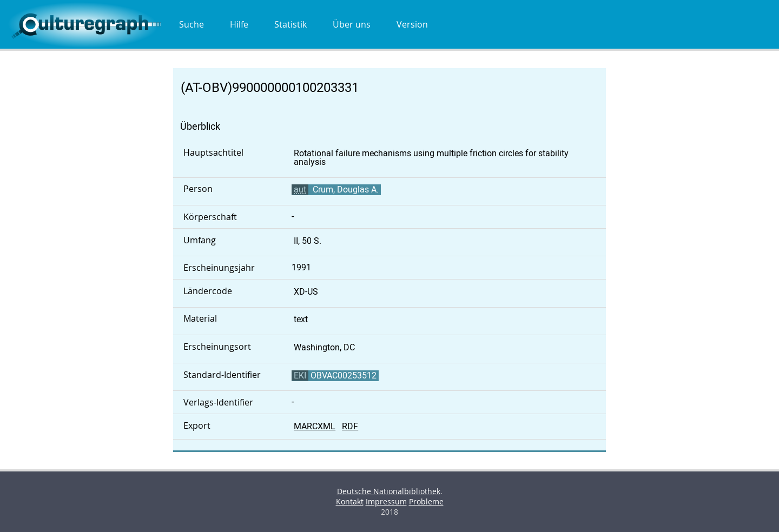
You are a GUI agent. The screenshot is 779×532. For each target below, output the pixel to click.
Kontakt (350, 501)
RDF (350, 426)
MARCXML (315, 426)
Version (412, 24)
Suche (192, 24)
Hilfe (239, 24)
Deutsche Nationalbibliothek (389, 491)
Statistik (291, 24)
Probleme (426, 501)
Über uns (352, 24)
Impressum (386, 501)
